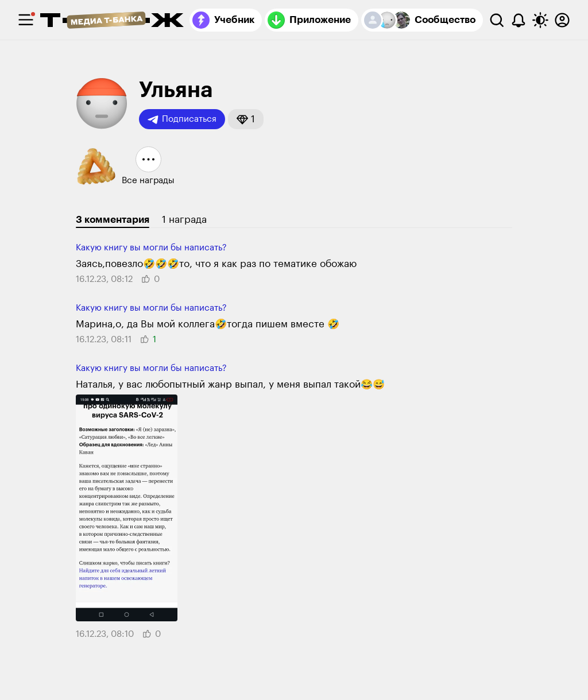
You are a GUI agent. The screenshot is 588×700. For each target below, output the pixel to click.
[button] (246, 119)
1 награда (184, 220)
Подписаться (182, 119)
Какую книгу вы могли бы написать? (151, 248)
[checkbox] (26, 20)
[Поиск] (497, 20)
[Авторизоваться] (562, 20)
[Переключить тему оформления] (540, 20)
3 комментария (113, 220)
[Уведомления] (519, 20)
